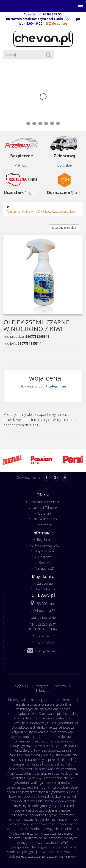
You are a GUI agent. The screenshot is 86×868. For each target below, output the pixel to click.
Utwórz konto (45, 589)
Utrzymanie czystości (45, 502)
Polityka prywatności (45, 545)
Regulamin (45, 540)
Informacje (45, 525)
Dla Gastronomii (45, 519)
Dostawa (45, 557)
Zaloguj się (45, 583)
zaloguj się (57, 386)
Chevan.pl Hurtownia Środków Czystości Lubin (41, 211)
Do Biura (45, 513)
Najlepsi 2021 (45, 568)
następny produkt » (64, 228)
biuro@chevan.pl (47, 651)
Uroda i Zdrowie (45, 508)
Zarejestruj (42, 686)
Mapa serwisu (45, 551)
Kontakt (45, 563)
